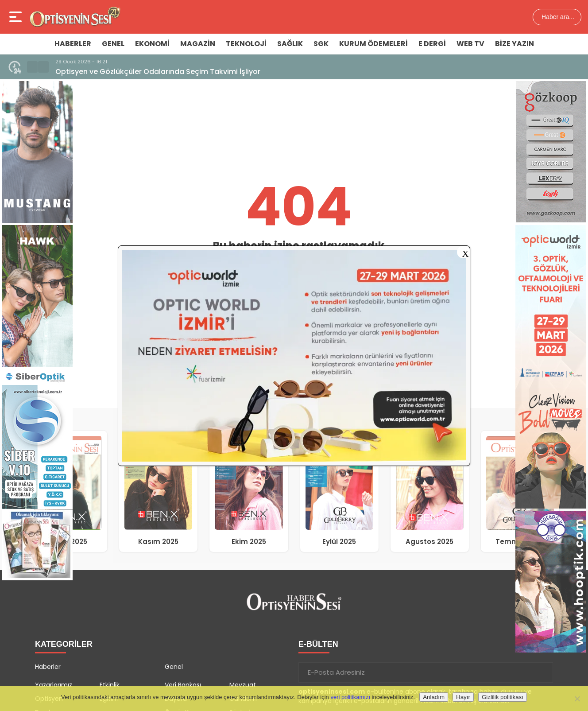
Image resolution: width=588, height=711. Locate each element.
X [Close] (465, 253)
